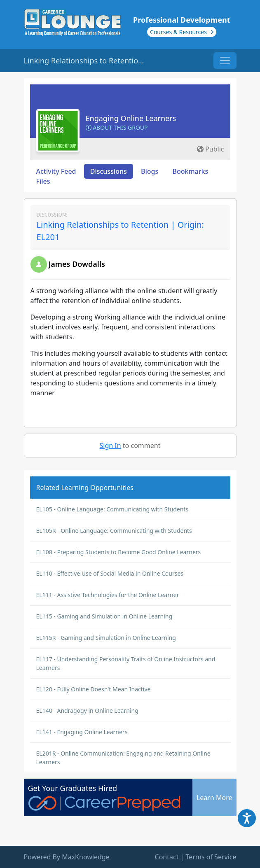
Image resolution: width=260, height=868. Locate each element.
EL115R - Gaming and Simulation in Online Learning (106, 638)
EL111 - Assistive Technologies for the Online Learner (108, 595)
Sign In (110, 446)
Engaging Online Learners (131, 118)
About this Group (117, 127)
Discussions (109, 171)
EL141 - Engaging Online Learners (82, 732)
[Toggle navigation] (225, 61)
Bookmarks (190, 171)
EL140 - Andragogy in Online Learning (87, 710)
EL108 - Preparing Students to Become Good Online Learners (119, 552)
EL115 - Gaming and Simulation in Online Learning (104, 616)
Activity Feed (56, 171)
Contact (167, 857)
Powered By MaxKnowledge (67, 857)
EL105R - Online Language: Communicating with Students (114, 531)
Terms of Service (211, 857)
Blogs (150, 171)
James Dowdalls (77, 264)
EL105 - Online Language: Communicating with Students (112, 509)
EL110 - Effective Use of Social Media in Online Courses (110, 573)
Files (43, 181)
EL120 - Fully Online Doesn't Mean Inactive (94, 689)
